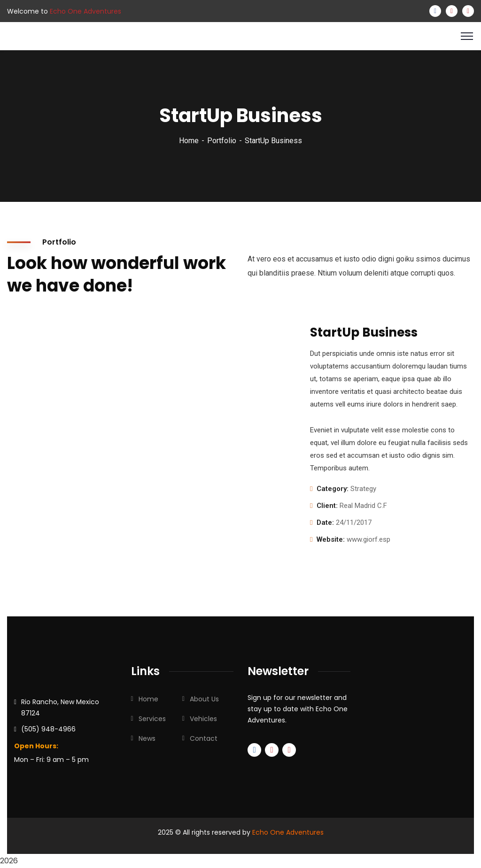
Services (152, 719)
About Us (204, 699)
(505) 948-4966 (48, 729)
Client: (327, 506)
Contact (204, 738)
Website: (331, 539)
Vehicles (203, 719)
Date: (325, 522)
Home (189, 141)
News (147, 738)
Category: (333, 489)
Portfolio (222, 141)
